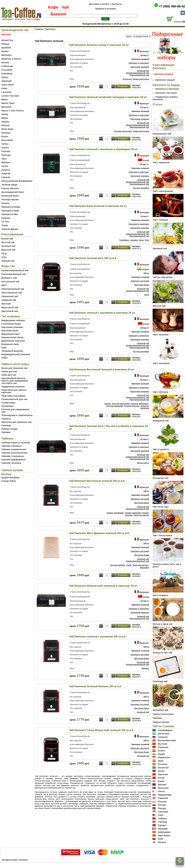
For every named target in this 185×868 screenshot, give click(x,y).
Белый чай (7, 239)
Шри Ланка (164, 835)
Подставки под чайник (13, 396)
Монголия (163, 788)
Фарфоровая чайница (13, 320)
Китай (146, 160)
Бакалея (58, 14)
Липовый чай (160, 249)
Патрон (5, 203)
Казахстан (163, 768)
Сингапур (163, 812)
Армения (163, 737)
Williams (6, 162)
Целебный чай (160, 710)
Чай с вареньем (161, 162)
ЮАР (161, 839)
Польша (162, 802)
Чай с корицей (160, 220)
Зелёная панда (9, 185)
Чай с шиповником (163, 191)
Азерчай (6, 174)
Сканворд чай (160, 681)
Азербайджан (165, 730)
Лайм (129, 565)
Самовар (6, 425)
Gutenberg (7, 74)
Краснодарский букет (13, 192)
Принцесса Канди (11, 207)
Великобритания (167, 740)
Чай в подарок (160, 595)
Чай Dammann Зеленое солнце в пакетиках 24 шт (99, 45)
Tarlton (5, 144)
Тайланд (163, 822)
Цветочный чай (10, 311)
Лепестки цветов (141, 515)
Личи (141, 240)
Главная (39, 29)
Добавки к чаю (9, 278)
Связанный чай (10, 296)
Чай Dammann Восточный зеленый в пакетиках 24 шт (102, 370)
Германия (163, 747)
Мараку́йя (144, 568)
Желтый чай (8, 242)
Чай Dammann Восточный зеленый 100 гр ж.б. (97, 481)
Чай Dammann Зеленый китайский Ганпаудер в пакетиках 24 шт (108, 97)
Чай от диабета (161, 449)
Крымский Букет (10, 196)
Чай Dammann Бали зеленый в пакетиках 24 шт (98, 206)
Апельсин (127, 79)
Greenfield (7, 70)
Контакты (117, 4)
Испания (163, 764)
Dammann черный (165, 80)
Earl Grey (6, 474)
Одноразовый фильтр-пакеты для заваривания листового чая (15, 381)
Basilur (5, 51)
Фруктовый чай (10, 307)
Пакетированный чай (13, 289)
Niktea (5, 118)
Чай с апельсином (162, 535)
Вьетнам (163, 744)
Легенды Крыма (10, 199)
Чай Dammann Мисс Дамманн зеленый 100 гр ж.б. (99, 533)
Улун (4, 257)
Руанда (162, 808)
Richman (6, 133)
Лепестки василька (145, 407)
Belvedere (7, 55)
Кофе (53, 7)
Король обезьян (10, 188)
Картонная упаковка (12, 327)
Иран (161, 761)
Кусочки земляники (139, 404)
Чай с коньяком (161, 363)
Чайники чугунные (11, 463)
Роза (147, 240)
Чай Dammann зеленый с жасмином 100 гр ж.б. (98, 637)
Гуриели (6, 177)
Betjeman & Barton (11, 59)
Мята (147, 295)
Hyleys (5, 77)
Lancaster (6, 92)
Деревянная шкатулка (13, 341)
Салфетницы (8, 403)
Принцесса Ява (10, 214)
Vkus (4, 159)
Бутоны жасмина (141, 188)
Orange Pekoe (9, 481)
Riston (5, 137)
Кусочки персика (132, 406)
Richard (5, 125)
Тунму (5, 225)
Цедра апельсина (141, 79)
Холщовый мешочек (12, 351)
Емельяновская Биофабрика (17, 181)
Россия (162, 805)
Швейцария (164, 832)
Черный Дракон (10, 229)
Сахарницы (8, 406)
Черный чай (8, 261)
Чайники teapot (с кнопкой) (16, 443)
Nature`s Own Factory (13, 111)
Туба (4, 348)
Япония (162, 842)
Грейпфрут (124, 240)
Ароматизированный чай (15, 270)
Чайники (6, 432)
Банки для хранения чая (14, 368)
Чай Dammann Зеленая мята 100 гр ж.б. (93, 258)
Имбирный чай (161, 421)
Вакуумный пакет (11, 334)
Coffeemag (7, 66)
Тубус (4, 358)
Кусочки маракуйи (115, 406)
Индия (146, 269)
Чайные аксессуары (163, 714)
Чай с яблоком (160, 392)
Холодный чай (160, 478)
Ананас (108, 404)
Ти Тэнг (5, 222)
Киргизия (163, 774)
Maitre (5, 99)
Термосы (6, 419)
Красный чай (8, 250)
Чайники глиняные (11, 446)
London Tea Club (10, 96)
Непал (161, 791)
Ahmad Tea (7, 40)
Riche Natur (7, 129)
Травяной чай (9, 300)
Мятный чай (159, 306)
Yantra (5, 166)
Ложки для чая (9, 371)
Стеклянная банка (11, 324)
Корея (161, 781)
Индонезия (164, 757)
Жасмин (134, 240)
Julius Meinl (8, 85)
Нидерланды (165, 795)
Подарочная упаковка (13, 387)
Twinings (6, 155)
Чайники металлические (14, 453)
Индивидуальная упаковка (16, 354)
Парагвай (163, 798)
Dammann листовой (140, 281)
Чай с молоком (161, 335)
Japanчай (6, 81)
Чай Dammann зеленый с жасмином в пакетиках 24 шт (102, 313)
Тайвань (162, 818)
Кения (161, 771)
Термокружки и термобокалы (17, 415)
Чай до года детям (162, 277)
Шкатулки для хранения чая (16, 422)
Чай (65, 7)
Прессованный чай (12, 293)
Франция (144, 51)
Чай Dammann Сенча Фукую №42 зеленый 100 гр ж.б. (101, 730)
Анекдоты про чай (162, 653)
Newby (5, 114)
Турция (162, 825)
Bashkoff (6, 48)
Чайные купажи (161, 722)
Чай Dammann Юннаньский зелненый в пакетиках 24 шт (103, 586)
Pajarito (5, 122)
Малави (162, 785)
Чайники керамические (14, 449)
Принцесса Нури (10, 211)
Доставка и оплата (99, 4)
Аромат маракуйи (133, 513)
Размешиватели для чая (14, 399)
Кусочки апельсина (123, 131)
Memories (6, 107)
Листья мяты (143, 463)
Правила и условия (106, 9)
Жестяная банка (10, 331)
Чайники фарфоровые (13, 460)
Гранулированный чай (13, 274)
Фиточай (6, 304)
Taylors (5, 148)
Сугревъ (6, 218)
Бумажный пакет (10, 344)
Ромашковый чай (162, 134)
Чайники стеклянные (13, 456)
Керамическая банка (12, 337)
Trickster (6, 151)
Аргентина (164, 734)
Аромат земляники (115, 513)
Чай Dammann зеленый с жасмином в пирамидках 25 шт (103, 149)
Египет (162, 751)
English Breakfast (10, 478)
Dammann (50, 29)
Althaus (5, 44)
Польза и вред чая (163, 624)
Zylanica (6, 170)
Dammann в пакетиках (139, 63)
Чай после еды (161, 507)
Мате (4, 285)
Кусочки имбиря (118, 565)
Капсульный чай (10, 282)
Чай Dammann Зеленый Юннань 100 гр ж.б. (95, 686)
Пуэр (4, 253)
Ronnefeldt (7, 140)
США (161, 815)
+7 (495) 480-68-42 (172, 6)
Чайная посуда (9, 429)
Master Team (8, 103)
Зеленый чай (8, 246)
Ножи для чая (9, 375)
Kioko (4, 88)
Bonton (5, 62)
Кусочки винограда (121, 404)
